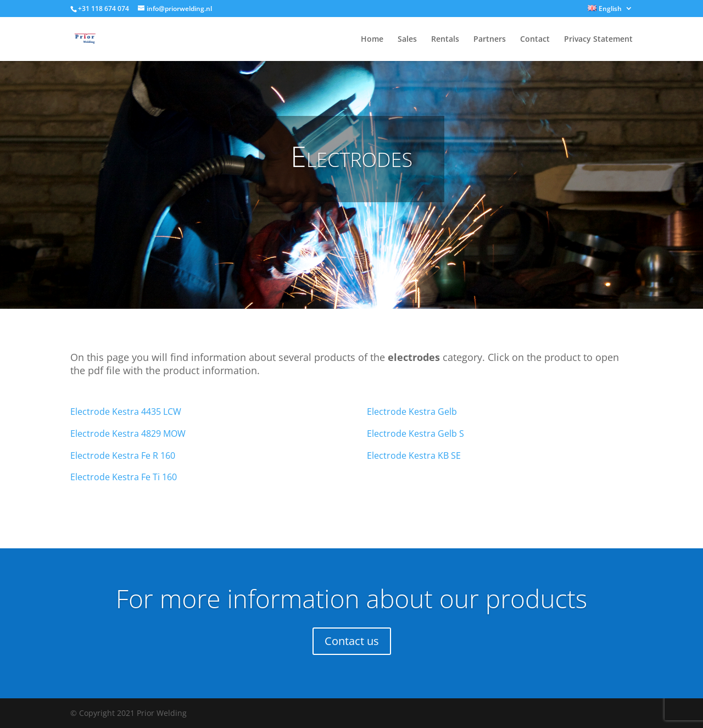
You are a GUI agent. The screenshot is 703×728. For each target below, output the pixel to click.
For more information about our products (351, 598)
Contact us (352, 641)
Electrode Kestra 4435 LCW (126, 412)
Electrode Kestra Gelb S (415, 434)
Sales (407, 40)
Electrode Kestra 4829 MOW (128, 434)
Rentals (445, 40)
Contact (535, 40)
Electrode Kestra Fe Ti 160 (124, 477)
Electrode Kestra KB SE (414, 455)
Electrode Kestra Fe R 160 (123, 455)
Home (372, 40)
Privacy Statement (598, 40)
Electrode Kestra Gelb (412, 412)
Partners (490, 40)
